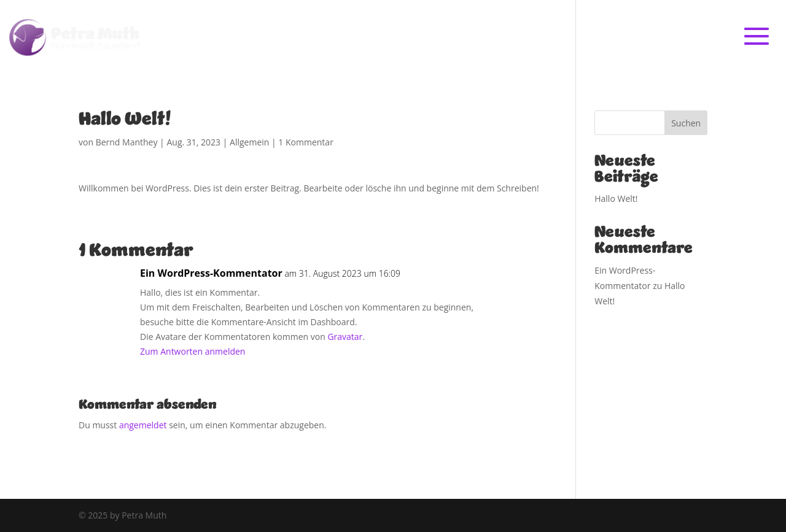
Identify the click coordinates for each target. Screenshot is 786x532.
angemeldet (143, 425)
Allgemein (249, 142)
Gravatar (345, 337)
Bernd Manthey (127, 142)
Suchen (686, 123)
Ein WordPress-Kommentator (211, 273)
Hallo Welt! (616, 199)
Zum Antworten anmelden (193, 351)
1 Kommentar (306, 142)
